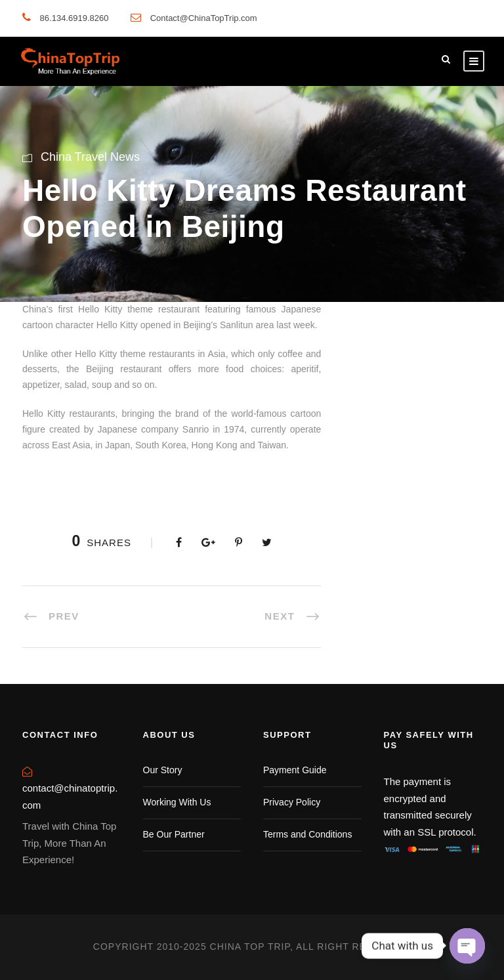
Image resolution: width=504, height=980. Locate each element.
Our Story (163, 770)
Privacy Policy (292, 802)
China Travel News (90, 157)
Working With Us (177, 802)
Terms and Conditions (307, 834)
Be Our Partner (174, 834)
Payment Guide (295, 770)
